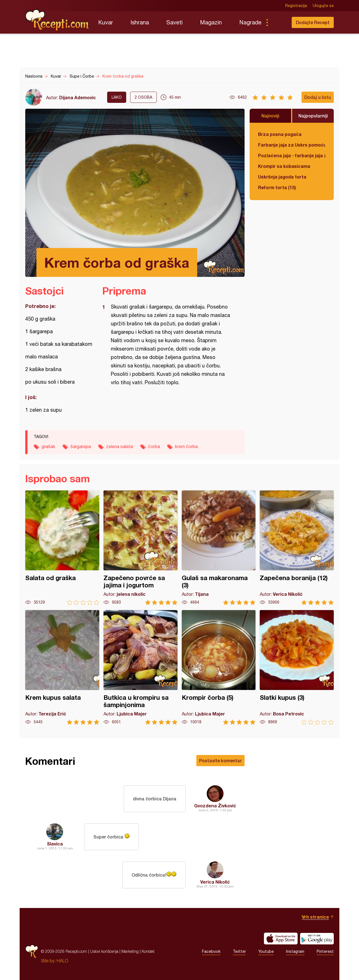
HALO (62, 961)
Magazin (211, 22)
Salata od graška (62, 548)
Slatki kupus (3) (297, 667)
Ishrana (140, 22)
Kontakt (148, 951)
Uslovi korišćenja (104, 951)
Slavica (55, 844)
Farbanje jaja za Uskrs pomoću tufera (292, 145)
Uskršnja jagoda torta (282, 177)
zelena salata (119, 446)
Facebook (211, 951)
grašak (48, 446)
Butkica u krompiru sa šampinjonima (141, 667)
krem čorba (186, 446)
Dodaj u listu (318, 97)
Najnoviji (270, 116)
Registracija (296, 6)
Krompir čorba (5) (219, 667)
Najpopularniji (313, 116)
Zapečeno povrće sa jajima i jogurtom (141, 548)
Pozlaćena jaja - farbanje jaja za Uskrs (292, 155)
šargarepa (81, 446)
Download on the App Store (281, 939)
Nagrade (250, 22)
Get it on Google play (317, 939)
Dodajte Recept (313, 22)
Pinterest (325, 951)
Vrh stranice (315, 917)
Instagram (295, 951)
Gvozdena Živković (215, 806)
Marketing (130, 951)
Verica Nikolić (215, 882)
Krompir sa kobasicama (284, 166)
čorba (154, 446)
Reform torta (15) (277, 187)
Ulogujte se (323, 6)
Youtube (266, 951)
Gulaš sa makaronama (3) (219, 548)
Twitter (239, 951)
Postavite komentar (220, 760)
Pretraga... (278, 22)
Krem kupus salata (62, 667)
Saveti (174, 22)
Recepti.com (57, 20)
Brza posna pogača (280, 134)
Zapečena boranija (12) (297, 548)
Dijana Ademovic (78, 97)
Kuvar (106, 22)
